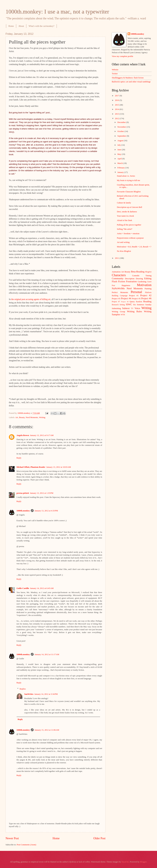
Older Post (99, 838)
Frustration (131, 281)
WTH (123, 315)
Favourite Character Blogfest (129, 192)
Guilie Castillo (23, 588)
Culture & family (124, 203)
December (122, 122)
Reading (147, 301)
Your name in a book (125, 216)
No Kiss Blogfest (124, 251)
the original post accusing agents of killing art (31, 299)
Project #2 (146, 295)
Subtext (126, 308)
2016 (117, 100)
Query (132, 302)
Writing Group (118, 312)
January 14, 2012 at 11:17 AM (47, 654)
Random (139, 302)
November (122, 127)
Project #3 (116, 299)
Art (17, 417)
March (120, 163)
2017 (117, 96)
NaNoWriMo (118, 288)
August (121, 141)
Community (118, 278)
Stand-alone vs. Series (126, 176)
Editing (148, 278)
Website (115, 70)
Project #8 (125, 302)
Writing (42, 417)
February (121, 168)
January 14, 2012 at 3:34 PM (46, 694)
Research (115, 305)
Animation (116, 272)
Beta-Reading (138, 272)
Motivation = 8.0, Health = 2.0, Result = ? (134, 247)
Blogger (143, 862)
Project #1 (134, 296)
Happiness (126, 285)
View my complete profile (123, 56)
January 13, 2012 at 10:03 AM (59, 467)
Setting (122, 305)
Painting (148, 289)
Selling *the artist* (125, 229)
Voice (137, 308)
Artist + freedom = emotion (128, 234)
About (21, 26)
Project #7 (116, 302)
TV (132, 309)
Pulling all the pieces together (129, 225)
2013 (117, 114)
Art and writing (123, 242)
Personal (136, 292)
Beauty (22, 417)
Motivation (144, 285)
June (119, 150)
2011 (117, 258)
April (120, 159)
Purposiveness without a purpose (130, 238)
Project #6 (146, 298)
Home (11, 26)
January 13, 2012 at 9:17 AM (42, 435)
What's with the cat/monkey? (41, 26)
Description (130, 279)
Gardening (142, 282)
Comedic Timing (142, 276)
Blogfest (148, 272)
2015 (117, 105)
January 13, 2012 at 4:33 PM (46, 511)
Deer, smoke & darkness (127, 212)
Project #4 (126, 298)
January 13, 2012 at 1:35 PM (42, 493)
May (119, 154)
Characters (119, 275)
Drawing (139, 279)
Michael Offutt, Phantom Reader (31, 467)
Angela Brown (23, 435)
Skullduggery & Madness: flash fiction (128, 78)
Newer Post (12, 838)
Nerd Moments (32, 417)
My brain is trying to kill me (128, 180)
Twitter (115, 74)
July (119, 145)
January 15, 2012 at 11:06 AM (47, 730)
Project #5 (136, 299)
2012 (117, 119)
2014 (117, 109)
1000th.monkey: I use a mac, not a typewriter (57, 12)
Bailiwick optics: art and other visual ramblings (131, 82)
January (121, 172)
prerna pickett (23, 493)
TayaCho (125, 862)
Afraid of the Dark (124, 220)
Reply (19, 458)
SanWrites (29, 694)
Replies (23, 689)
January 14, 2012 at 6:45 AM (42, 588)
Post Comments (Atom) (26, 845)
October (121, 131)
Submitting (116, 308)
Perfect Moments (120, 292)
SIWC (129, 304)
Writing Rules (135, 311)
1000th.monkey (23, 511)
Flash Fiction (118, 281)
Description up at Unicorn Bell (129, 207)
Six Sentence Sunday (142, 305)
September (122, 136)
